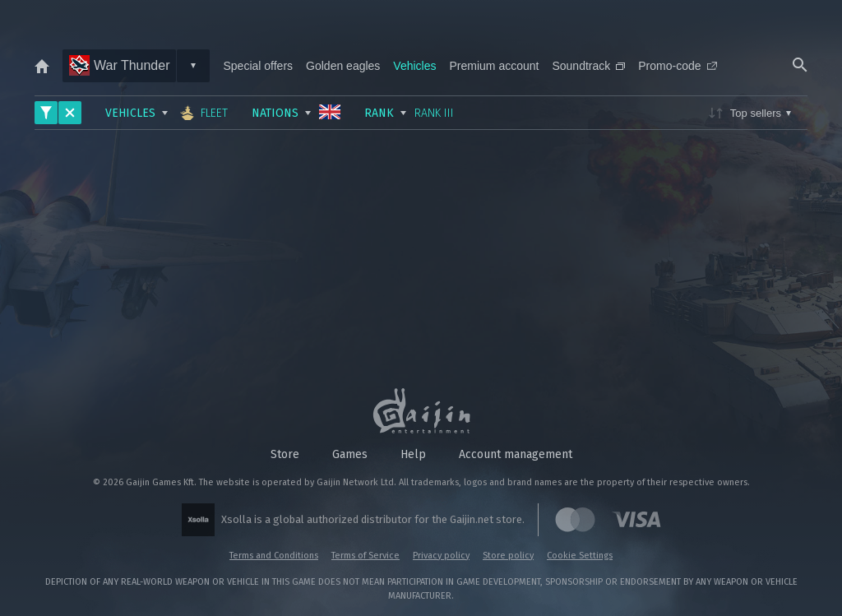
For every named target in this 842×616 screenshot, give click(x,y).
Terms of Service (365, 556)
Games (350, 454)
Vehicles (414, 66)
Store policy (508, 556)
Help (413, 454)
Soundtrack (588, 66)
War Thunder (119, 65)
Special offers (258, 66)
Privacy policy (441, 556)
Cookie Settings (580, 556)
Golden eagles (343, 66)
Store (285, 454)
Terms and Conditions (274, 556)
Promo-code (677, 66)
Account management (516, 454)
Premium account (495, 66)
